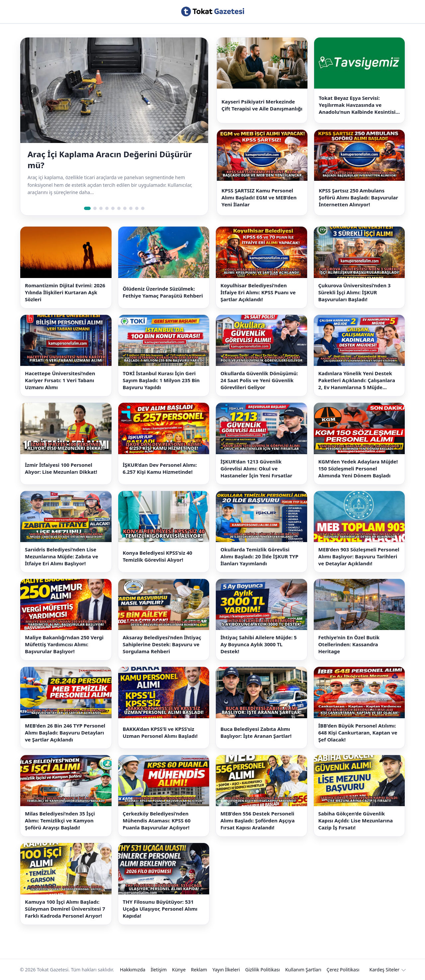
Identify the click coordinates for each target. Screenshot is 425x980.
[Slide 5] (113, 208)
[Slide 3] (101, 208)
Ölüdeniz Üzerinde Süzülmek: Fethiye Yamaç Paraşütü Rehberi (163, 292)
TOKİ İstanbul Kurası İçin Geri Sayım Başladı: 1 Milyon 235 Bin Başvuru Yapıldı (161, 380)
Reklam (199, 970)
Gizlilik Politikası (262, 970)
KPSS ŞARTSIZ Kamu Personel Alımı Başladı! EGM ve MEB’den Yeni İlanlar (259, 197)
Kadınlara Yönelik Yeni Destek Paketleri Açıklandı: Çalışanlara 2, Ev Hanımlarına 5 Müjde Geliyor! (357, 380)
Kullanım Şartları (303, 970)
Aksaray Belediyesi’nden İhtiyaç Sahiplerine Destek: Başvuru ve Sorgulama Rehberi (162, 644)
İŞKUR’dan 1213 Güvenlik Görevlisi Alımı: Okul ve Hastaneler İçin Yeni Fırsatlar (256, 468)
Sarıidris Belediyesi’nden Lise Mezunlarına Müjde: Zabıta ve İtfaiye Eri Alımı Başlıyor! (62, 556)
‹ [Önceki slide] (32, 91)
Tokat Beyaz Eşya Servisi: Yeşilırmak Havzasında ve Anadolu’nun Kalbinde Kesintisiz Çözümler (358, 105)
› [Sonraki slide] (196, 91)
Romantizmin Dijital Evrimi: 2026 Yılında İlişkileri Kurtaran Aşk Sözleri (65, 292)
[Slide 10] (143, 208)
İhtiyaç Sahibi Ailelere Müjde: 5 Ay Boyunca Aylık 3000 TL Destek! (259, 644)
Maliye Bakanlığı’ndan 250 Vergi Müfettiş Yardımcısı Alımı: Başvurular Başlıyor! (64, 644)
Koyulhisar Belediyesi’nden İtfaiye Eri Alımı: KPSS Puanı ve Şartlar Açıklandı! (258, 292)
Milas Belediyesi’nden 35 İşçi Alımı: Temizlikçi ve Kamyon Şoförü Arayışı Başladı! (60, 820)
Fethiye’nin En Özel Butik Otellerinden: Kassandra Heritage (349, 644)
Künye (179, 970)
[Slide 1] (87, 208)
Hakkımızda (133, 970)
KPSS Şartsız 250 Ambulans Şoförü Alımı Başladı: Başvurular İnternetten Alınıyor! (358, 197)
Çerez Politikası (343, 970)
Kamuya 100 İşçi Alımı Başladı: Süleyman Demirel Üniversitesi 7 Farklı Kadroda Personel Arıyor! (65, 909)
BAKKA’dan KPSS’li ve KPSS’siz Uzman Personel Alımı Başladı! (160, 732)
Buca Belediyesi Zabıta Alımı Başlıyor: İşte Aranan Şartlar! (256, 732)
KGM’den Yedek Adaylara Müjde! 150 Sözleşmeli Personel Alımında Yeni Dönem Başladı (358, 468)
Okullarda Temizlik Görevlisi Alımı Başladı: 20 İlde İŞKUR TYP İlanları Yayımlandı (259, 556)
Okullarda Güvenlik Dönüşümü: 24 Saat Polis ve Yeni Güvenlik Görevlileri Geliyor (259, 380)
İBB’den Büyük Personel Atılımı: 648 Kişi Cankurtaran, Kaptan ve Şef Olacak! (358, 733)
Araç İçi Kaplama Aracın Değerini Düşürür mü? (110, 160)
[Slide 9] (137, 208)
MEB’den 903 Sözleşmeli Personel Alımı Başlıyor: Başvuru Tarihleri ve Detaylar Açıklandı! (359, 556)
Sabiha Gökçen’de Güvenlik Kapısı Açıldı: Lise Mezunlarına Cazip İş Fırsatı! (356, 820)
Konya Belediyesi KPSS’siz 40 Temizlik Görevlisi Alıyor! (158, 556)
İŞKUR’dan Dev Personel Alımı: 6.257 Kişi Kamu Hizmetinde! (160, 468)
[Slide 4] (107, 208)
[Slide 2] (95, 208)
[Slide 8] (131, 208)
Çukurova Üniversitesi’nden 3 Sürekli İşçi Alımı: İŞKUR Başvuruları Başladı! (355, 292)
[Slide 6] (119, 208)
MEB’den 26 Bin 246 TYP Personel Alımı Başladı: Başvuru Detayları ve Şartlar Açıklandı (65, 733)
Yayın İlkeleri (226, 970)
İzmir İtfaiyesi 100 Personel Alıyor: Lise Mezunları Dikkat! (61, 468)
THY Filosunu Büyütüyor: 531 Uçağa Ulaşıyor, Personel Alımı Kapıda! (160, 909)
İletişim (159, 970)
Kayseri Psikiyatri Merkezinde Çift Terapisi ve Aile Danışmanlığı (262, 105)
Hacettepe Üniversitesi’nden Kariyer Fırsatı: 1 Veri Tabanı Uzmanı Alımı (60, 380)
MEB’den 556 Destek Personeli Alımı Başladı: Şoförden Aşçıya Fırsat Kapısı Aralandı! (257, 820)
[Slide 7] (125, 208)
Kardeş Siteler (384, 970)
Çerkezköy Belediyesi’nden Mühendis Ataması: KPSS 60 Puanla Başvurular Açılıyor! (157, 820)
